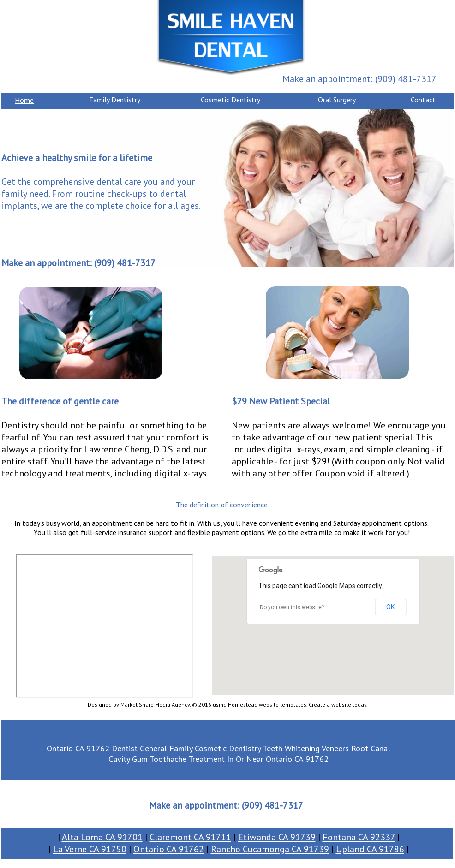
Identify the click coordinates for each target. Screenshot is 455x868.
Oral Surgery (337, 100)
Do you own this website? (292, 607)
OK (390, 607)
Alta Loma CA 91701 (102, 837)
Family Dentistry (115, 100)
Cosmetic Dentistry (230, 100)
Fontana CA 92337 (359, 837)
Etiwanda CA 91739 (277, 837)
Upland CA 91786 (370, 849)
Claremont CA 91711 (190, 837)
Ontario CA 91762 (169, 849)
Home (24, 100)
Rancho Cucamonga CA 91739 (270, 849)
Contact (423, 100)
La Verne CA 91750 (90, 849)
